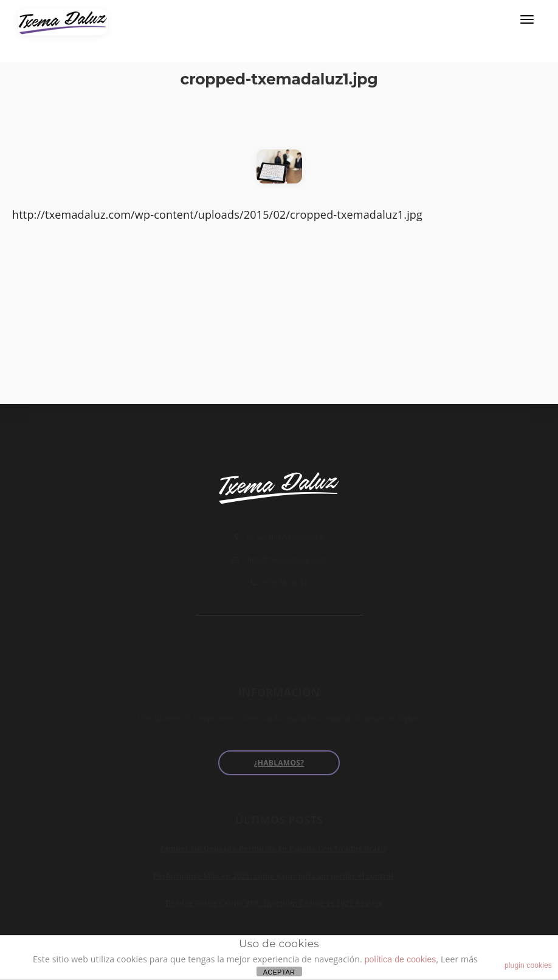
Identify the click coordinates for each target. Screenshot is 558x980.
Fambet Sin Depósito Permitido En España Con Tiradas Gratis (273, 848)
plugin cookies (528, 965)
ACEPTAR (279, 972)
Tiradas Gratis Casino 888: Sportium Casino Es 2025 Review (274, 903)
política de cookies (401, 959)
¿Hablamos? (279, 763)
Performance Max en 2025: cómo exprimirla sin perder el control (273, 876)
